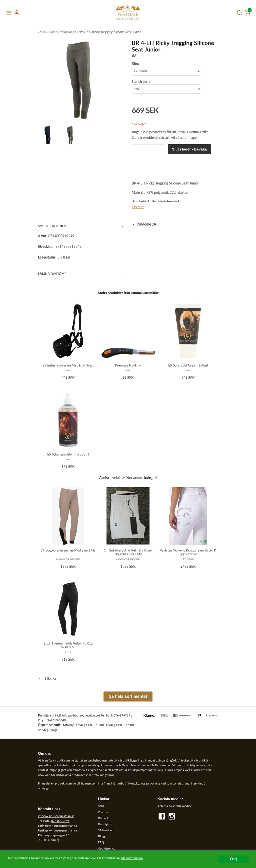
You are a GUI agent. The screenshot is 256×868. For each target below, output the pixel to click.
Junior (53, 32)
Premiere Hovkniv (128, 365)
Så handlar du (107, 830)
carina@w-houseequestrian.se (57, 826)
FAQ (101, 842)
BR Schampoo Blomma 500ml (68, 454)
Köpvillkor (105, 818)
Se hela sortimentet (128, 696)
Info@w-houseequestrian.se (80, 715)
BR (134, 55)
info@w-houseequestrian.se (56, 816)
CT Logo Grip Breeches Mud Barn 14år (68, 550)
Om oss (103, 812)
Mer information (132, 858)
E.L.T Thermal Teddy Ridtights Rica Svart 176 (68, 645)
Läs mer (138, 207)
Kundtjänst (105, 824)
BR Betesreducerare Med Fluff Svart (68, 365)
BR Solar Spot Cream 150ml (188, 365)
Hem (41, 32)
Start (101, 806)
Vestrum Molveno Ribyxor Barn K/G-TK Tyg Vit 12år (188, 552)
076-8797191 (123, 715)
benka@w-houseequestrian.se (57, 830)
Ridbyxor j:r (68, 32)
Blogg (102, 836)
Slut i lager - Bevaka (189, 149)
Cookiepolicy (107, 848)
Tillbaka (47, 678)
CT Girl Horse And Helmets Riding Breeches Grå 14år (128, 552)
